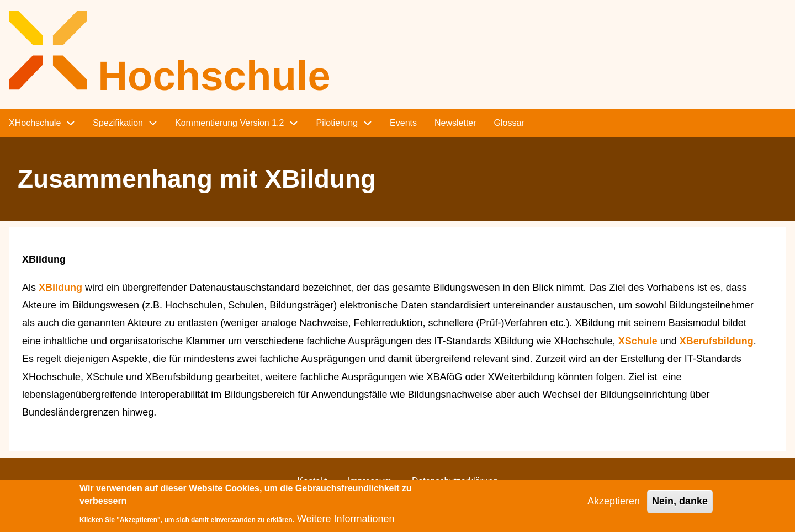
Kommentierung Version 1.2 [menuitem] (229, 123)
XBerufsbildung (717, 341)
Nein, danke (680, 506)
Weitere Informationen (346, 523)
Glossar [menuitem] (509, 123)
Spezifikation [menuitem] (118, 123)
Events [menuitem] (403, 123)
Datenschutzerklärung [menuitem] (455, 481)
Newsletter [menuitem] (455, 123)
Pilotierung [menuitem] (337, 123)
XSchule (638, 341)
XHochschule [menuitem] (35, 123)
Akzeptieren (614, 506)
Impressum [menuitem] (370, 481)
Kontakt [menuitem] (312, 481)
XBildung (60, 288)
